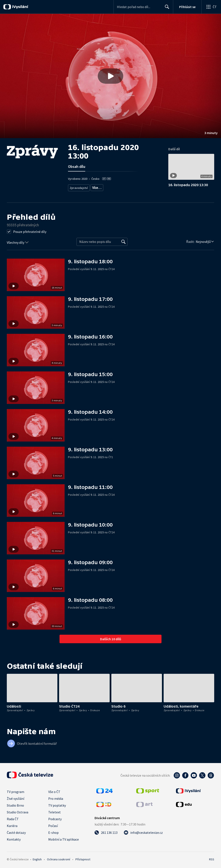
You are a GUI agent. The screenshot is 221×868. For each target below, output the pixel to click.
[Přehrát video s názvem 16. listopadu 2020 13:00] (110, 76)
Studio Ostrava (18, 812)
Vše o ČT (54, 791)
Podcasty (55, 818)
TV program (16, 791)
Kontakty (14, 839)
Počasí (53, 825)
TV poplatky (57, 805)
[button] (110, 76)
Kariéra (12, 825)
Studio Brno (15, 805)
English (37, 859)
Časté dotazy (16, 832)
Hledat (166, 8)
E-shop (53, 832)
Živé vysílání (16, 798)
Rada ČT (13, 818)
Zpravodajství (78, 187)
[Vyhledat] (123, 242)
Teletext (55, 812)
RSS (212, 859)
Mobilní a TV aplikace (64, 839)
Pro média (56, 798)
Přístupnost (83, 859)
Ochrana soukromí (59, 859)
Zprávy (96, 187)
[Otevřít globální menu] (211, 7)
